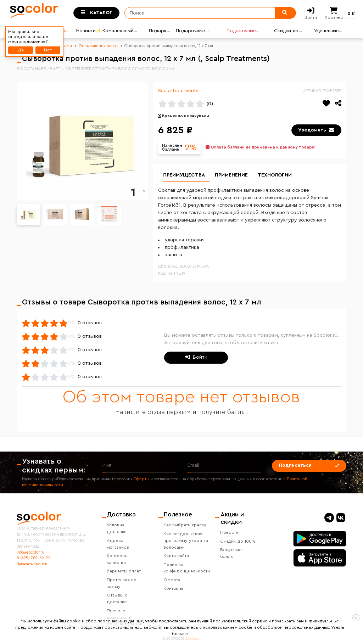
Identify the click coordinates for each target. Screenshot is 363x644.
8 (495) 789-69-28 (34, 558)
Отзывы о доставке (117, 598)
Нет (48, 50)
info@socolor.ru (30, 552)
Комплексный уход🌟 (118, 32)
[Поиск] (197, 13)
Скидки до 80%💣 (286, 32)
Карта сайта (176, 556)
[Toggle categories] (96, 13)
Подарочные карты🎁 (241, 32)
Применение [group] (231, 175)
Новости (229, 532)
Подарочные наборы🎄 (191, 32)
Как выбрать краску (185, 525)
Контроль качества (117, 559)
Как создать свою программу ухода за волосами (186, 541)
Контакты (173, 588)
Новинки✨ (88, 31)
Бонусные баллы (231, 553)
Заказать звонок (32, 564)
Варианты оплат (124, 571)
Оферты (141, 479)
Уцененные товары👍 (326, 32)
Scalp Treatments (178, 91)
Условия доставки (117, 528)
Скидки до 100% (238, 541)
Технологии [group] (275, 175)
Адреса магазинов (118, 544)
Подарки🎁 (159, 32)
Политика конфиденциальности (187, 568)
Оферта (172, 580)
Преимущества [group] (184, 175)
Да (21, 50)
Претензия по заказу (122, 583)
